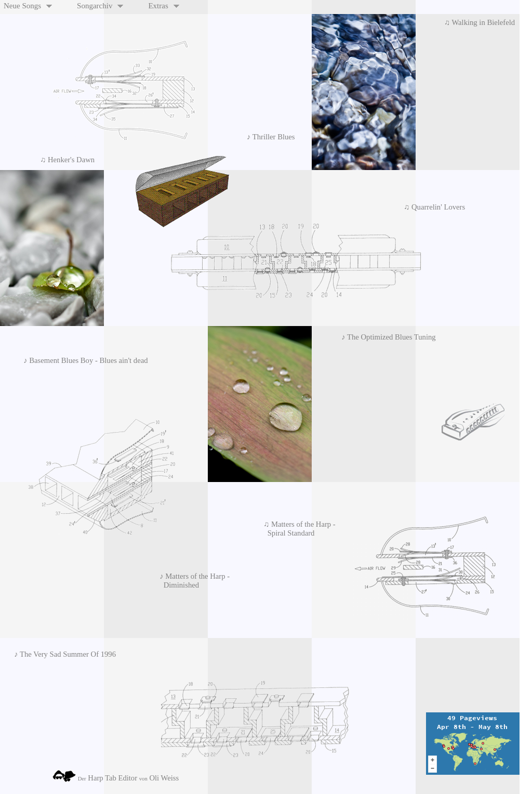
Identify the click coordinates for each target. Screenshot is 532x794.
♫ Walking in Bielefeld (481, 22)
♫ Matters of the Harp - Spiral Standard (298, 529)
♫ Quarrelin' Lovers (433, 207)
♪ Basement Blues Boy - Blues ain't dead (84, 360)
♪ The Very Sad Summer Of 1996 (63, 654)
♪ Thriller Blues (273, 137)
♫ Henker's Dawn (65, 160)
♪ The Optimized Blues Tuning (387, 337)
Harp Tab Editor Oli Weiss (115, 776)
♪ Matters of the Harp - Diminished (193, 581)
